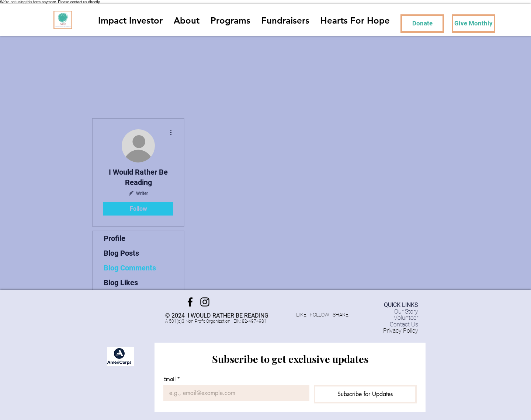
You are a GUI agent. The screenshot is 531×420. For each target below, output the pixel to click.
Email (172, 379)
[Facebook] (190, 302)
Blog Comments (130, 268)
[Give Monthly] (473, 24)
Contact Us (404, 324)
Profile (114, 238)
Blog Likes (121, 283)
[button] (230, 20)
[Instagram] (205, 302)
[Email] (234, 393)
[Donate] (422, 24)
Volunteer (406, 318)
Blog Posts (121, 253)
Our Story (406, 311)
